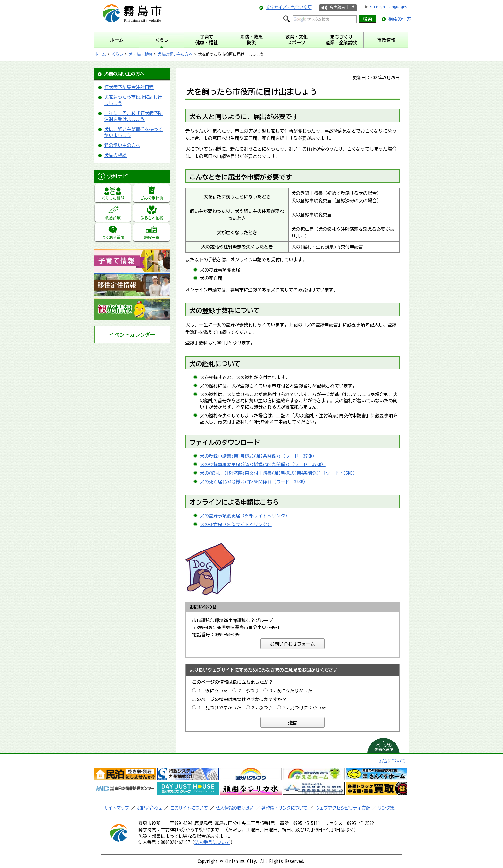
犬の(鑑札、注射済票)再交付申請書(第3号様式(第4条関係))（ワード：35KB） (278, 473)
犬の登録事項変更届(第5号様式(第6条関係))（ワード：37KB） (263, 464)
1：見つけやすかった (220, 708)
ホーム (100, 54)
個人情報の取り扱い (235, 808)
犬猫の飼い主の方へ (175, 54)
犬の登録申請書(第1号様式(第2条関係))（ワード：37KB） (258, 456)
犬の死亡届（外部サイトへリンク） (236, 525)
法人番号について (212, 842)
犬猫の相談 (115, 155)
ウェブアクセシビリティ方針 (342, 808)
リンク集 (386, 808)
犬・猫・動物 (141, 54)
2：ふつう (249, 691)
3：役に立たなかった (291, 691)
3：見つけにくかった (305, 708)
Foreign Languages (388, 7)
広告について (392, 761)
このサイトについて (189, 808)
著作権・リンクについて (284, 808)
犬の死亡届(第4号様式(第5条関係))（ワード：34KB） (254, 482)
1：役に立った (213, 691)
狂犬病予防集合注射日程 (129, 87)
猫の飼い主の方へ (122, 145)
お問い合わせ (149, 808)
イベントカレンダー (132, 335)
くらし (117, 54)
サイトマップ (116, 808)
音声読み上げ (342, 8)
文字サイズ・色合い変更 (289, 8)
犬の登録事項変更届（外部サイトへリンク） (245, 516)
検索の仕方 (400, 19)
